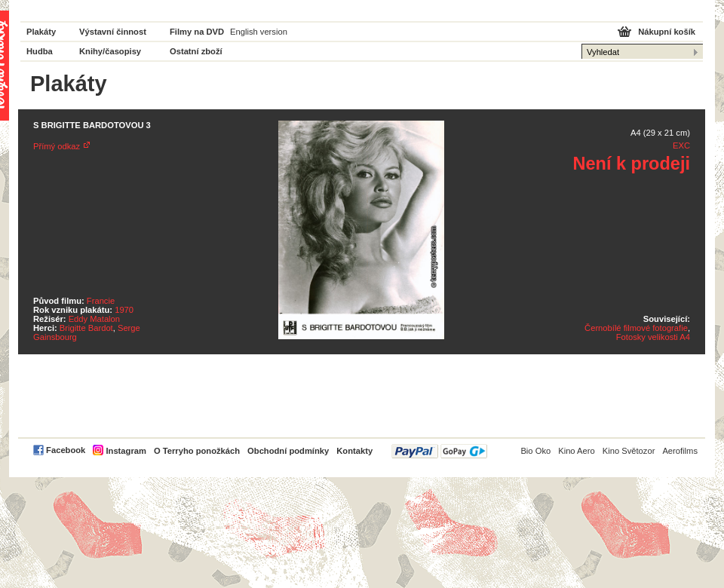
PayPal (439, 451)
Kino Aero (577, 451)
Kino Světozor (629, 451)
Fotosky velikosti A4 (653, 337)
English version (259, 32)
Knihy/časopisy (110, 51)
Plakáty (41, 32)
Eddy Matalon (94, 319)
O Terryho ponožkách (197, 451)
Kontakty (354, 451)
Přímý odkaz (57, 146)
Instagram (126, 451)
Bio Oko (535, 451)
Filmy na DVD (197, 32)
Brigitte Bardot (86, 328)
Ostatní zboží (196, 51)
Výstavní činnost (113, 32)
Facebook (66, 450)
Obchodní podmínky (288, 451)
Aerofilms (680, 451)
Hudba (40, 51)
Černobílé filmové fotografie (636, 328)
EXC (681, 145)
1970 (124, 310)
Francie (101, 301)
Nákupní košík (667, 32)
